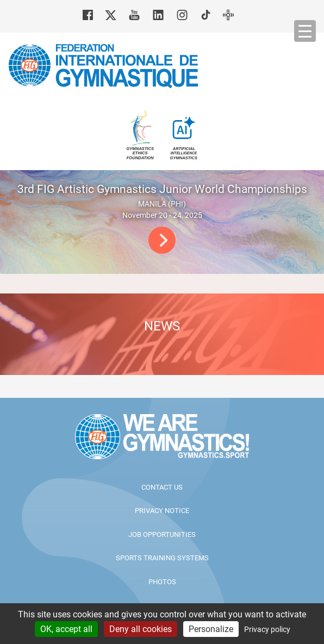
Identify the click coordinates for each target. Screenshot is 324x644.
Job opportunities (162, 534)
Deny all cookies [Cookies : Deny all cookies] (141, 629)
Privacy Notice (162, 511)
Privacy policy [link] (267, 629)
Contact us (162, 487)
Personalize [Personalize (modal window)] (211, 629)
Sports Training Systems (162, 558)
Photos (162, 582)
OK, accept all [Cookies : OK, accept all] (66, 629)
